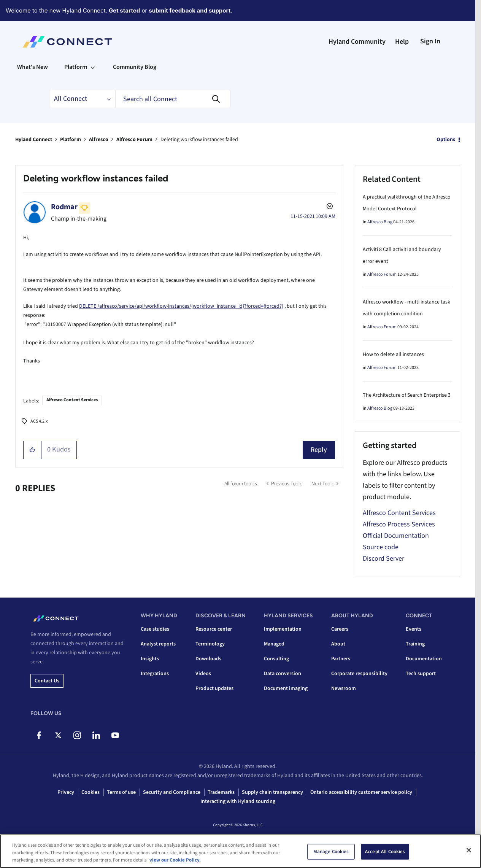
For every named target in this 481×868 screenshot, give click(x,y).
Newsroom (344, 688)
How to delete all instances (393, 355)
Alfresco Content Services (72, 400)
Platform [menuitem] (76, 67)
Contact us (47, 681)
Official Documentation (396, 536)
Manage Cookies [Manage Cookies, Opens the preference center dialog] (331, 851)
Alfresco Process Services (399, 524)
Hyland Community (357, 42)
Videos (203, 674)
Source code (381, 547)
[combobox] (173, 99)
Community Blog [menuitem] (135, 67)
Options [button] (446, 140)
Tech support (421, 674)
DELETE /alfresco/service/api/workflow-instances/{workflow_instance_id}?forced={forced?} (181, 306)
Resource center (214, 629)
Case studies (155, 629)
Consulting (276, 659)
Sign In (430, 41)
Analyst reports (158, 644)
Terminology (210, 644)
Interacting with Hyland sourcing (238, 801)
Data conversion (283, 674)
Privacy (66, 792)
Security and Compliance (172, 792)
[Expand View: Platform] (93, 67)
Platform (71, 140)
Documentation (424, 659)
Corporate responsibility (359, 674)
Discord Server (383, 559)
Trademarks (221, 792)
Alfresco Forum (134, 140)
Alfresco (99, 140)
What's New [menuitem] (33, 67)
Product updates (214, 688)
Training (415, 644)
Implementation (283, 629)
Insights (150, 659)
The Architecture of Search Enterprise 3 (407, 395)
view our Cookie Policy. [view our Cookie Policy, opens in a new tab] (175, 860)
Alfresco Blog (380, 222)
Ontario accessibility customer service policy (361, 792)
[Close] (469, 850)
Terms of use (121, 792)
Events (414, 629)
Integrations (155, 674)
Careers (340, 629)
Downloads (208, 659)
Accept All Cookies (385, 851)
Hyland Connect (34, 140)
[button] (33, 450)
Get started (124, 10)
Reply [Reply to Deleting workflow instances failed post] (319, 450)
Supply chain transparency (272, 792)
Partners (341, 659)
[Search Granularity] (82, 99)
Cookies (90, 792)
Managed (274, 644)
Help (402, 42)
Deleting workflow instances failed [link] (199, 140)
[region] (241, 851)
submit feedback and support (190, 10)
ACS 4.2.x (39, 421)
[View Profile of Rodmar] (64, 207)
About (338, 644)
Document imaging (286, 688)
